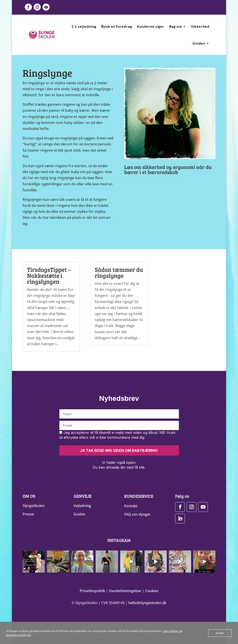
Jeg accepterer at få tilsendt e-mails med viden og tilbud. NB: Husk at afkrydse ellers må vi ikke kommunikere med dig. (117, 435)
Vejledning (82, 506)
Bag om (175, 26)
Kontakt (131, 506)
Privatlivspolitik (92, 590)
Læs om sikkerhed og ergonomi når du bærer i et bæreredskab (168, 169)
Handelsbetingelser (125, 590)
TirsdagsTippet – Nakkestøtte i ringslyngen (49, 275)
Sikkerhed (200, 26)
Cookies (152, 590)
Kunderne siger (151, 26)
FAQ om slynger (137, 514)
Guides (199, 43)
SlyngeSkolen (34, 506)
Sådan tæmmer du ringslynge (119, 272)
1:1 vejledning (84, 26)
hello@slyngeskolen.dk (147, 602)
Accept (220, 633)
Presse (28, 514)
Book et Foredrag (117, 26)
